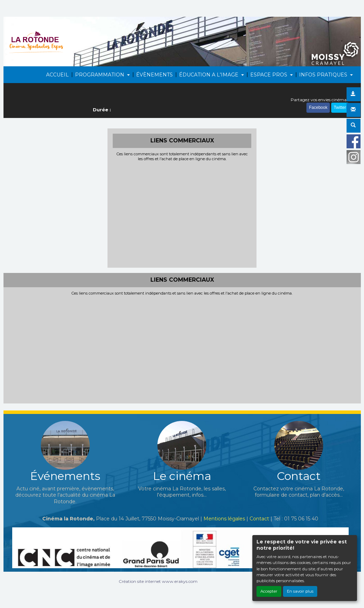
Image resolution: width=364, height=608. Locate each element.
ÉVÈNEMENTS (154, 75)
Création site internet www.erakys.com (158, 581)
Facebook (318, 107)
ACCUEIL (57, 75)
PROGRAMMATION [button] (100, 75)
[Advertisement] (182, 214)
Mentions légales (224, 519)
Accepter (269, 591)
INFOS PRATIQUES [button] (324, 75)
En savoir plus (300, 591)
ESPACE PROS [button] (269, 75)
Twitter (340, 107)
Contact (259, 519)
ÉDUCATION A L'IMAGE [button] (209, 75)
